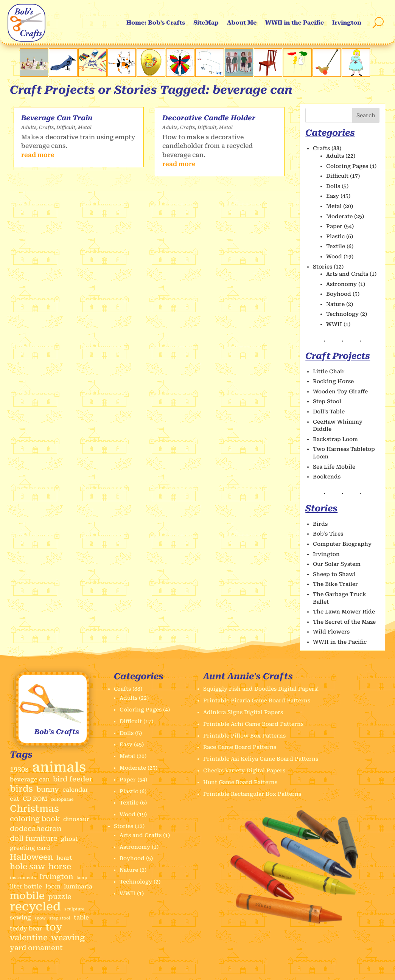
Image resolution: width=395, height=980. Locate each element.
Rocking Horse (333, 381)
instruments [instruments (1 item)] (23, 878)
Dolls (333, 186)
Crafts (46, 127)
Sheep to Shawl (334, 574)
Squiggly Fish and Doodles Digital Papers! (261, 689)
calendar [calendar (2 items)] (75, 790)
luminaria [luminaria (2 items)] (78, 887)
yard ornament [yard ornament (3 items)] (36, 948)
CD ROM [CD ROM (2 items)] (35, 799)
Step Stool (327, 401)
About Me (242, 23)
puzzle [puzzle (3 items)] (60, 897)
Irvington (347, 23)
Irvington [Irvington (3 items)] (56, 877)
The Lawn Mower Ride (344, 612)
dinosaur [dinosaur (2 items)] (76, 819)
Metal (85, 127)
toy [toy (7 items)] (54, 927)
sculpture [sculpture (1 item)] (74, 909)
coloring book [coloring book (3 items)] (35, 819)
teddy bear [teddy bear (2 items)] (26, 929)
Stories (323, 267)
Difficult (66, 127)
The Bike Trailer (335, 584)
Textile (336, 246)
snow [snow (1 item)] (40, 918)
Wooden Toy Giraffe (340, 391)
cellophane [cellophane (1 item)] (62, 799)
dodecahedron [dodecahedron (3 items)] (36, 829)
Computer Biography (342, 544)
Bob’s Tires (328, 534)
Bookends (327, 477)
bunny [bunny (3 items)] (48, 789)
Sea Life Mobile (334, 467)
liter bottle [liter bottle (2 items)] (26, 887)
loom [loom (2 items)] (53, 887)
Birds (320, 524)
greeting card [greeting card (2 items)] (30, 848)
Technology (342, 314)
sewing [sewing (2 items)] (20, 918)
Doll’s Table (329, 412)
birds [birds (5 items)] (21, 789)
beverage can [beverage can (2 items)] (30, 780)
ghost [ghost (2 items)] (69, 839)
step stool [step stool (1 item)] (60, 918)
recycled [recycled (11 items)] (35, 907)
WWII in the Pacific (294, 23)
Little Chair (329, 371)
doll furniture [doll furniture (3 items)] (34, 838)
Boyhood (339, 294)
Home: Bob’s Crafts (156, 23)
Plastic (335, 236)
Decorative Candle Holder (209, 118)
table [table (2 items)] (81, 918)
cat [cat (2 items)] (15, 799)
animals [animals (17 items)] (59, 767)
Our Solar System (337, 564)
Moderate (339, 216)
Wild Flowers (331, 632)
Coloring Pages (347, 166)
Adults (29, 127)
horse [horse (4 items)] (60, 867)
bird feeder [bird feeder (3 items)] (73, 779)
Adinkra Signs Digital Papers (243, 712)
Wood (334, 256)
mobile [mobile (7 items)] (27, 896)
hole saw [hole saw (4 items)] (27, 867)
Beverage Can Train (57, 118)
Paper (334, 226)
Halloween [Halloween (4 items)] (31, 857)
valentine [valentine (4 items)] (29, 938)
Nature (335, 304)
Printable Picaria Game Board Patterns (257, 700)
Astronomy (341, 284)
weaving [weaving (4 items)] (68, 938)
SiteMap (206, 23)
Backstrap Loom (335, 439)
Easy (333, 196)
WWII (334, 324)
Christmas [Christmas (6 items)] (34, 809)
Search (366, 115)
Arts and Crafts (347, 274)
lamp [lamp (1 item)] (82, 878)
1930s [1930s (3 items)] (19, 769)
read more (38, 155)
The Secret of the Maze (344, 622)
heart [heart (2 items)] (64, 858)
